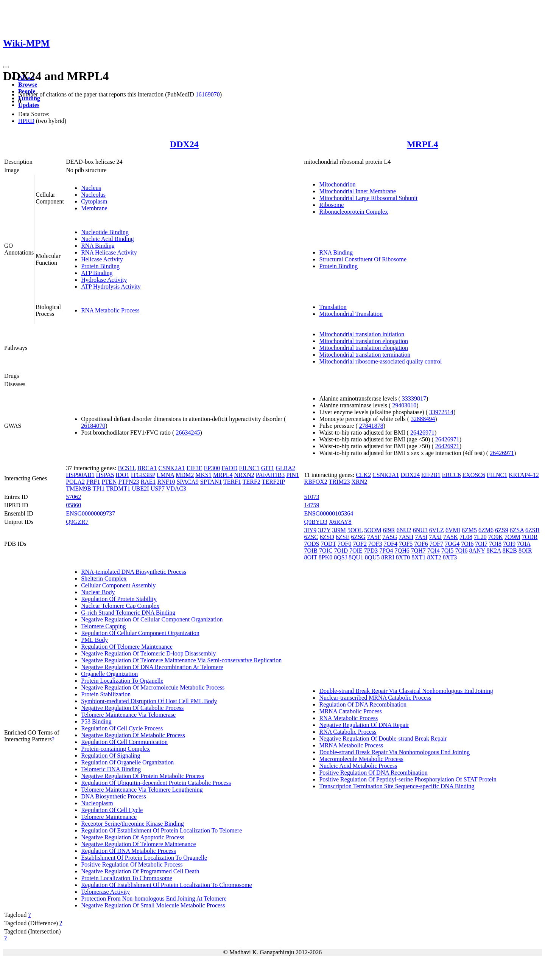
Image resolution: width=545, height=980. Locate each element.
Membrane (94, 208)
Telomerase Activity (105, 892)
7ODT (328, 544)
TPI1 (99, 488)
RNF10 (166, 482)
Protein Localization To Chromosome (127, 878)
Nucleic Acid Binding (107, 239)
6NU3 (420, 530)
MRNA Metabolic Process (351, 745)
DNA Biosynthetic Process (114, 796)
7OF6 (421, 544)
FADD (229, 468)
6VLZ (437, 530)
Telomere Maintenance (109, 817)
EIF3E (195, 468)
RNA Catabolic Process (348, 732)
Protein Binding (100, 266)
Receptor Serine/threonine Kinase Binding (132, 824)
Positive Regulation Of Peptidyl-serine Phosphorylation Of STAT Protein (408, 779)
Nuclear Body (98, 592)
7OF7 (436, 544)
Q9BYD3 (315, 522)
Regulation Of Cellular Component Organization (140, 633)
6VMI (453, 530)
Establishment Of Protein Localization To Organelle (144, 858)
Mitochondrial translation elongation (364, 341)
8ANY (477, 551)
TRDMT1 (118, 488)
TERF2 (251, 482)
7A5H (406, 537)
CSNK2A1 (171, 468)
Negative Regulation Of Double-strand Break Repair (383, 738)
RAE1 (148, 482)
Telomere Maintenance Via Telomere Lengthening (142, 790)
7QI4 (434, 551)
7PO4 (386, 551)
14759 (311, 505)
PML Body (94, 640)
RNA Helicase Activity (109, 252)
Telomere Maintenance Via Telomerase (128, 715)
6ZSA (517, 530)
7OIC (326, 551)
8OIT (310, 557)
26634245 (188, 433)
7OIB (311, 551)
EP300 (212, 468)
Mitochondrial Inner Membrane (357, 191)
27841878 (371, 426)
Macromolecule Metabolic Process (361, 759)
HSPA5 (105, 475)
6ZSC (311, 537)
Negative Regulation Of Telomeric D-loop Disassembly (148, 653)
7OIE (356, 551)
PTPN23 (128, 482)
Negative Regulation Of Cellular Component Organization (152, 619)
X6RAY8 (340, 522)
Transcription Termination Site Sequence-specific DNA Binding (397, 786)
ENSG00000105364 (329, 513)
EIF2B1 (431, 475)
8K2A (494, 551)
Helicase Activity (102, 259)
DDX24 (184, 144)
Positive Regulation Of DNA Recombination (373, 773)
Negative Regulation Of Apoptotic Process (133, 837)
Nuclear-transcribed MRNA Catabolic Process (375, 698)
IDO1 (122, 475)
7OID (341, 551)
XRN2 (360, 482)
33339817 (414, 398)
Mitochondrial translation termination (365, 355)
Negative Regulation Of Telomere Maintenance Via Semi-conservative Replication (181, 660)
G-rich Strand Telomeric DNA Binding (128, 613)
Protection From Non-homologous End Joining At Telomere (154, 898)
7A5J (435, 537)
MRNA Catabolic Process (350, 711)
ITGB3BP (143, 475)
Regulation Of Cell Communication (124, 742)
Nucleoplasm (97, 803)
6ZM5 (469, 530)
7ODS (311, 544)
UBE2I (140, 488)
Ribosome (331, 205)
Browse (28, 85)
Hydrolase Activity (104, 280)
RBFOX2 (315, 482)
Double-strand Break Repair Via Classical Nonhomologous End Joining (406, 691)
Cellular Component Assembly (118, 585)
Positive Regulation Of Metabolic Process (132, 864)
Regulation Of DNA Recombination (363, 704)
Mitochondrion (337, 184)
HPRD (26, 121)
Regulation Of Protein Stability (119, 599)
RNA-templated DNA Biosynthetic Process (134, 572)
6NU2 (404, 530)
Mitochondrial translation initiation (362, 334)
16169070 (208, 94)
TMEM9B (79, 488)
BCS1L (127, 468)
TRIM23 (339, 482)
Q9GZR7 (77, 522)
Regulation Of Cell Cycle (112, 810)
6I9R (389, 530)
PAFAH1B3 (270, 475)
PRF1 (93, 482)
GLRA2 (285, 468)
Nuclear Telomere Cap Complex (120, 606)
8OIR (525, 551)
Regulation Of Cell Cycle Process (122, 728)
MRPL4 (423, 144)
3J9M (339, 530)
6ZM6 (486, 530)
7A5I (421, 537)
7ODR (530, 537)
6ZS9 (502, 530)
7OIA (524, 544)
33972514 (441, 412)
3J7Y (324, 530)
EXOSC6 (474, 475)
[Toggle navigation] (6, 67)
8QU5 (372, 557)
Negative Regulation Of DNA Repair (364, 725)
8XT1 (418, 557)
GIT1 (268, 468)
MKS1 (203, 475)
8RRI (388, 557)
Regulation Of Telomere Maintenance (127, 647)
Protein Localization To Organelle (122, 681)
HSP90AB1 (80, 475)
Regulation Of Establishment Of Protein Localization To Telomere (161, 830)
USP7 (158, 488)
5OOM (373, 530)
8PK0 (325, 557)
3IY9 (310, 530)
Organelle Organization (109, 674)
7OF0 (344, 544)
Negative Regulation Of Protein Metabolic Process (142, 776)
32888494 (423, 419)
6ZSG (358, 537)
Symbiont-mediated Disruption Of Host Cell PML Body (149, 701)
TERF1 (232, 482)
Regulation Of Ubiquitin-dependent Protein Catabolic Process (156, 783)
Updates (29, 105)
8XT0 (403, 557)
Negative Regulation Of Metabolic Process (133, 735)
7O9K (496, 537)
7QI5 (448, 551)
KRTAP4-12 (524, 475)
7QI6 (462, 551)
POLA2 (75, 482)
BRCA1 (147, 468)
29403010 (404, 405)
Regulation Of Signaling (111, 756)
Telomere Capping (103, 626)
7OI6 (467, 544)
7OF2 (360, 544)
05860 (73, 505)
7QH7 (418, 551)
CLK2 (363, 475)
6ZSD (327, 537)
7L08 (466, 537)
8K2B (510, 551)
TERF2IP (273, 482)
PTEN (109, 482)
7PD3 (371, 551)
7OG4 (452, 544)
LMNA (165, 475)
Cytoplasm (94, 201)
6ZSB (532, 530)
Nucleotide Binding (105, 232)
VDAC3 (176, 488)
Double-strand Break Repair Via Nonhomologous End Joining (394, 752)
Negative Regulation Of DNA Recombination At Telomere (152, 667)
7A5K (451, 537)
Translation (333, 307)
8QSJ (340, 557)
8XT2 (434, 557)
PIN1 (293, 475)
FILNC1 (249, 468)
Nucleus (91, 188)
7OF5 (406, 544)
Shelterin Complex (104, 579)
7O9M (512, 537)
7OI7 (481, 544)
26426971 (422, 433)
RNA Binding (98, 246)
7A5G (390, 537)
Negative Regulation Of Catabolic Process (132, 708)
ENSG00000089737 (90, 513)
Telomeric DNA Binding (111, 769)
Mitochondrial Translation (351, 314)
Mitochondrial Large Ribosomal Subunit (368, 198)
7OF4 (390, 544)
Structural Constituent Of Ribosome (363, 259)
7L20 (480, 537)
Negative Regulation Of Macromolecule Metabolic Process (153, 687)
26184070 (93, 426)
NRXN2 (244, 475)
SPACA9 (188, 482)
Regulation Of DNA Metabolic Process (128, 851)
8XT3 (450, 557)
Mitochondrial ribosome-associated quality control (380, 361)
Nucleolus (93, 195)
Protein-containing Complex (115, 749)
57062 (73, 497)
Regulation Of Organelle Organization (127, 762)
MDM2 (185, 475)
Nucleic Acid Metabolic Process (358, 766)
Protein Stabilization (106, 694)
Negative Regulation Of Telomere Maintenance (138, 844)
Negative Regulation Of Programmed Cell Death (140, 871)
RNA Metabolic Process (110, 310)
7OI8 (495, 544)
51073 (311, 497)
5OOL (355, 530)
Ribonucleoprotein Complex (353, 212)
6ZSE (343, 537)
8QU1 (356, 557)
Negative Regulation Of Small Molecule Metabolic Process (153, 905)
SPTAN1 (211, 482)
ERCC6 (452, 475)
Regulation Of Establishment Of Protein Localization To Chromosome (166, 885)
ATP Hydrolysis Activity (111, 287)
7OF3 (375, 544)
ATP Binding (97, 273)
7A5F (374, 537)
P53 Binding (96, 721)
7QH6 (402, 551)
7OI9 (509, 544)
